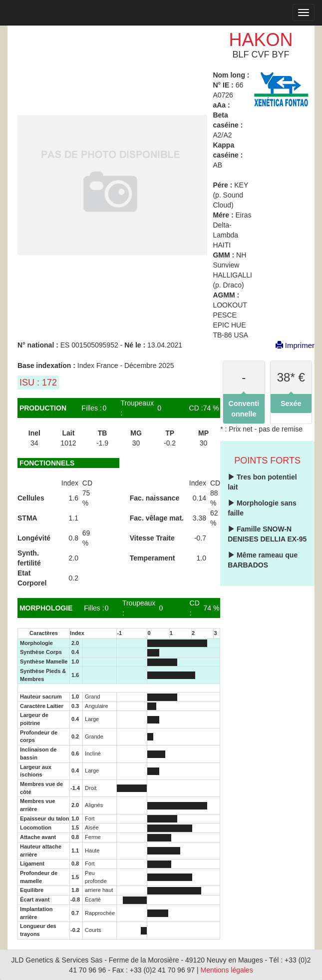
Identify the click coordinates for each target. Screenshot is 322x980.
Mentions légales (227, 970)
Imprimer (290, 345)
